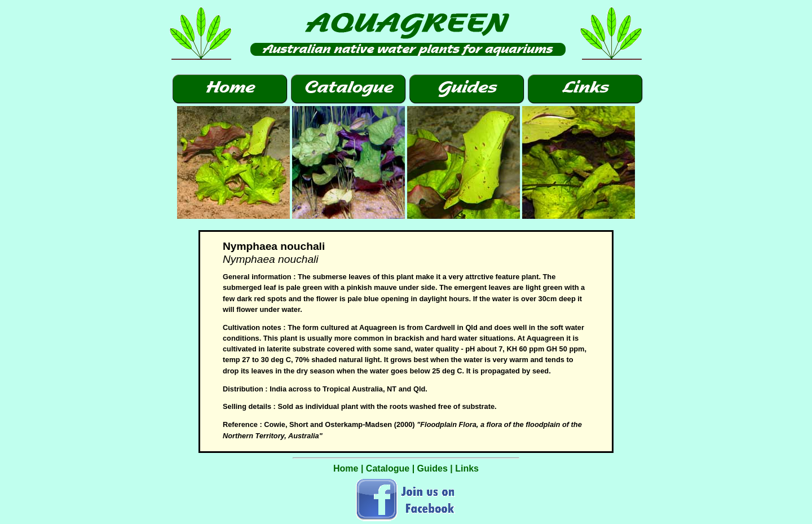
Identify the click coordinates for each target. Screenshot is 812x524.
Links (467, 468)
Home (346, 468)
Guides (433, 468)
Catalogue (388, 468)
